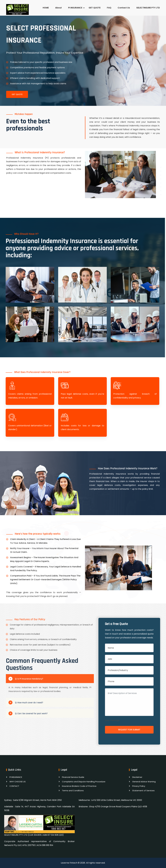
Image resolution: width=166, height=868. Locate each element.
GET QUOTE (95, 8)
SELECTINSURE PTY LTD (148, 8)
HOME (46, 8)
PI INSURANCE (75, 8)
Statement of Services (143, 791)
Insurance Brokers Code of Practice (79, 786)
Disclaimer (137, 777)
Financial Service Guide (73, 777)
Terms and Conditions (73, 791)
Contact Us (124, 8)
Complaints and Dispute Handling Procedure (84, 782)
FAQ (109, 8)
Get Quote (17, 94)
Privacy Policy (139, 786)
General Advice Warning (144, 782)
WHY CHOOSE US (18, 782)
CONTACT (14, 786)
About (58, 8)
